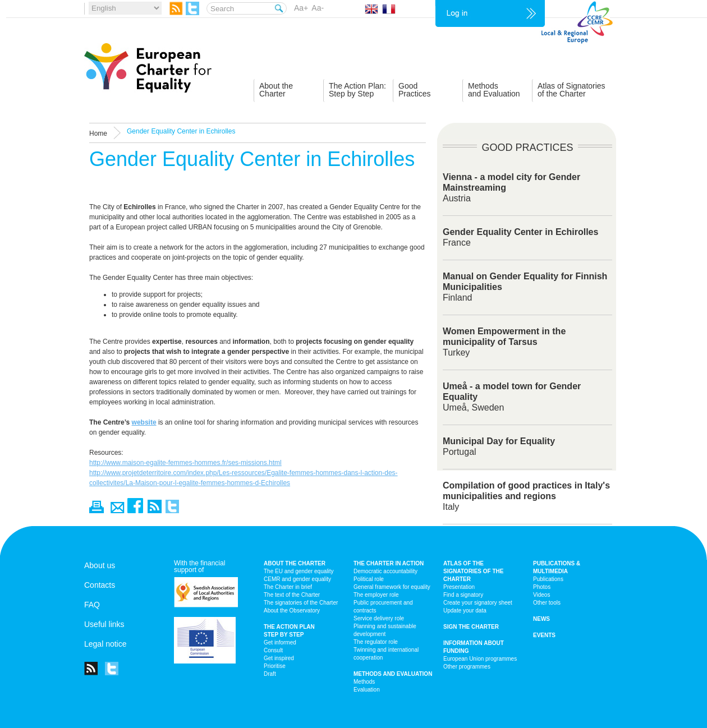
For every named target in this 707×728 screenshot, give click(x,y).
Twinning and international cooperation (386, 654)
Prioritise (275, 666)
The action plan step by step (289, 631)
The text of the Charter (292, 595)
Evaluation (367, 690)
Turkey (504, 342)
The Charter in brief (288, 587)
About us (100, 565)
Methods (364, 682)
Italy (526, 496)
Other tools (547, 603)
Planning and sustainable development (385, 630)
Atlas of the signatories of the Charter (473, 571)
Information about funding (474, 647)
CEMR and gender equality (297, 579)
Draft (270, 674)
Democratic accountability (385, 571)
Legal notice (105, 644)
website (144, 422)
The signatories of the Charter (301, 603)
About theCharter (276, 90)
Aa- (318, 8)
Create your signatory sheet (478, 603)
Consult (273, 650)
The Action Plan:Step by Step (357, 90)
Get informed (280, 642)
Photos (542, 587)
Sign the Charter (471, 627)
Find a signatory (463, 595)
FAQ (92, 605)
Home (98, 133)
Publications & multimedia (557, 567)
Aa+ (301, 8)
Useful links (104, 624)
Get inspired (279, 658)
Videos (541, 595)
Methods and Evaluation (393, 674)
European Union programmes (480, 659)
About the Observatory (292, 610)
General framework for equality (392, 587)
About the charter (295, 563)
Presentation (459, 587)
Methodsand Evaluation (494, 90)
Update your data (465, 610)
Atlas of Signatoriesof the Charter (571, 90)
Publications (548, 579)
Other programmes (467, 667)
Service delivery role (379, 618)
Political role (369, 579)
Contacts (100, 585)
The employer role (376, 595)
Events (544, 635)
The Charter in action (389, 563)
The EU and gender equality (299, 571)
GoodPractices (415, 90)
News (541, 619)
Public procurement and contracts (383, 607)
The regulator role (376, 642)
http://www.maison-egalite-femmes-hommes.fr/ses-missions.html (185, 463)
